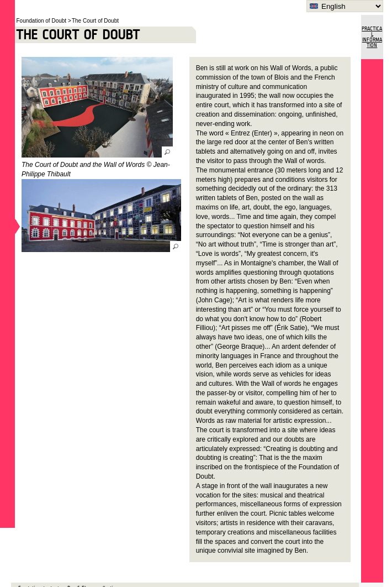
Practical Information (372, 37)
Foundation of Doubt (42, 21)
